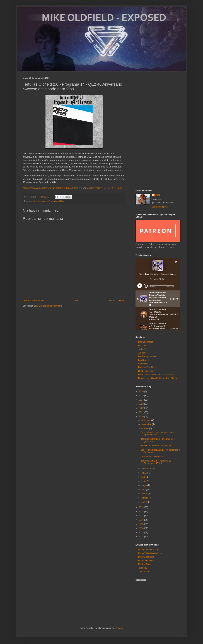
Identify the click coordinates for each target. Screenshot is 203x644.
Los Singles (144, 360)
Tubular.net (144, 572)
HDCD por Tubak (146, 371)
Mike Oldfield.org (146, 557)
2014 (142, 528)
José (158, 195)
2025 (142, 396)
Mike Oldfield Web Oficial (150, 553)
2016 (142, 520)
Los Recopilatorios (147, 356)
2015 (142, 524)
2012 (142, 537)
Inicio (76, 301)
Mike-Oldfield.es (146, 561)
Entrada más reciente (34, 301)
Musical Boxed (145, 564)
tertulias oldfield (58, 201)
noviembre (147, 424)
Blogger (119, 628)
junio (144, 481)
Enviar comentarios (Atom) (49, 306)
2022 (142, 408)
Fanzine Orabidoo (147, 367)
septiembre (147, 469)
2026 (142, 391)
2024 (142, 400)
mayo (144, 485)
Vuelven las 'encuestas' (152, 457)
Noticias (142, 346)
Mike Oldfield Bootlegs (149, 550)
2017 (142, 516)
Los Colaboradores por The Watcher (155, 375)
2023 (142, 404)
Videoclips (143, 364)
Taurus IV (143, 568)
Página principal (146, 342)
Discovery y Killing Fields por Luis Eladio (157, 378)
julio (144, 477)
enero (144, 502)
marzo (145, 494)
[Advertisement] (158, 130)
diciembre (146, 420)
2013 (142, 532)
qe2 (48, 201)
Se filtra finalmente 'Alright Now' (156, 446)
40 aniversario (39, 201)
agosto (145, 473)
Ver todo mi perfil (160, 207)
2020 (142, 416)
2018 (142, 512)
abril (144, 490)
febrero (145, 498)
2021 (142, 412)
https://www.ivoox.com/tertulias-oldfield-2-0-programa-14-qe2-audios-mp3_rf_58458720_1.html (72, 188)
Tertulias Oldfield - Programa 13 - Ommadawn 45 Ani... (157, 462)
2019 (142, 507)
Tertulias (142, 349)
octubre (145, 428)
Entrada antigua (116, 301)
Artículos (142, 353)
